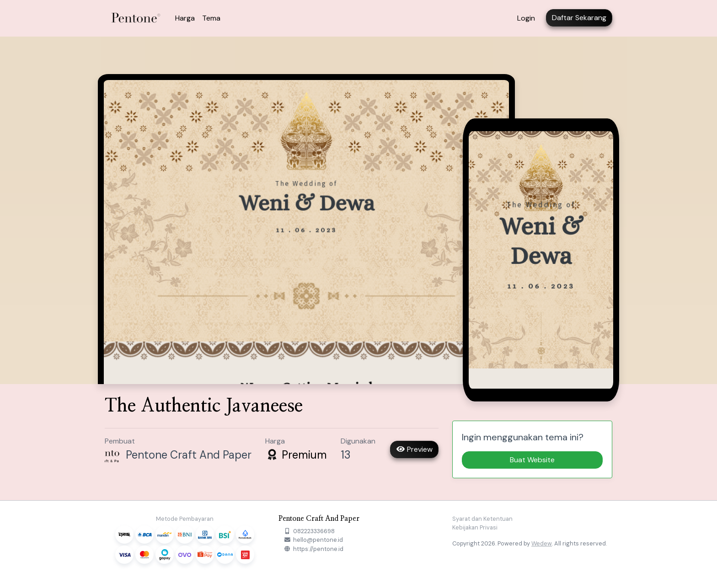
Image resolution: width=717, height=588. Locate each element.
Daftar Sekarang (579, 18)
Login (526, 18)
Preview (414, 449)
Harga (185, 18)
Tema (211, 18)
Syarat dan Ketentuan (482, 519)
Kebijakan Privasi (475, 527)
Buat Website (532, 460)
